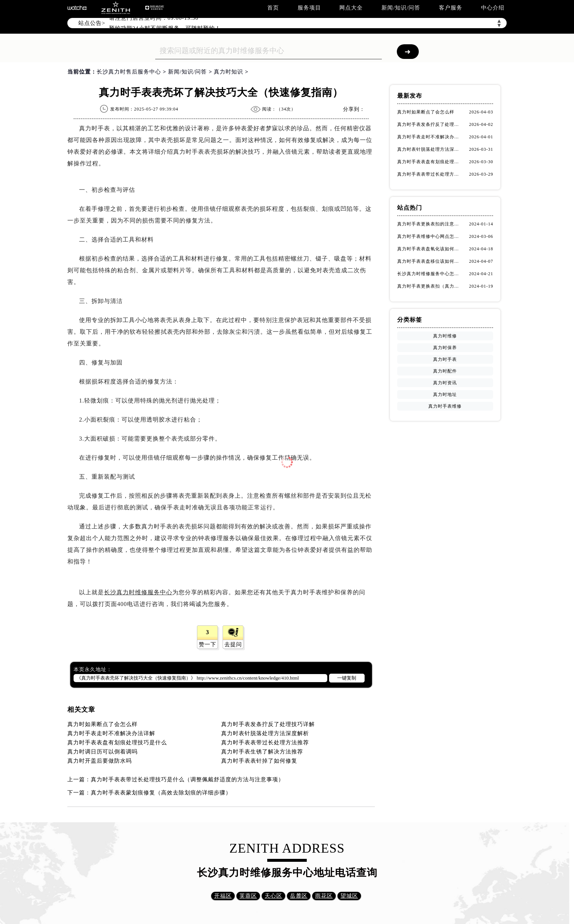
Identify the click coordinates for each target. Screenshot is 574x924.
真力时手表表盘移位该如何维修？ (430, 261)
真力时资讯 (445, 383)
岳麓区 (299, 896)
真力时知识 (228, 72)
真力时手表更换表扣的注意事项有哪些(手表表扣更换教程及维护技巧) (430, 224)
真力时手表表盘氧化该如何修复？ (430, 249)
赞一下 (208, 644)
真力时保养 (445, 348)
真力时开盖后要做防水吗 (100, 761)
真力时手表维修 (445, 406)
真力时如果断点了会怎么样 (102, 724)
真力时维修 (445, 336)
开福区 (223, 896)
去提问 (233, 644)
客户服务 (451, 8)
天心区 (273, 896)
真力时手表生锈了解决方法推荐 (262, 752)
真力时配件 (445, 371)
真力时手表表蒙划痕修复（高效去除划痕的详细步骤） (161, 793)
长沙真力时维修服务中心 (138, 592)
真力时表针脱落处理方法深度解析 (265, 733)
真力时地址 (445, 394)
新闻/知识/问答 (401, 8)
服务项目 (309, 8)
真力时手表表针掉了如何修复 (259, 761)
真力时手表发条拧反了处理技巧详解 (268, 724)
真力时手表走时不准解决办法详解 (111, 733)
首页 (273, 8)
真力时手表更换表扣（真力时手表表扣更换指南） (430, 286)
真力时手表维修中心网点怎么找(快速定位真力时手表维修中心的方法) (430, 236)
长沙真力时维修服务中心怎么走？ (430, 274)
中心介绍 (493, 8)
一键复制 (347, 678)
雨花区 (324, 896)
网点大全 (351, 8)
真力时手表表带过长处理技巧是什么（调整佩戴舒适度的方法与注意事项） (187, 779)
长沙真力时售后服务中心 (129, 72)
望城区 (349, 896)
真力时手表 (445, 359)
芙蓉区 (248, 896)
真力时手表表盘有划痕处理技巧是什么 (117, 742)
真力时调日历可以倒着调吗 (102, 752)
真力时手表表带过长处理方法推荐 (265, 742)
